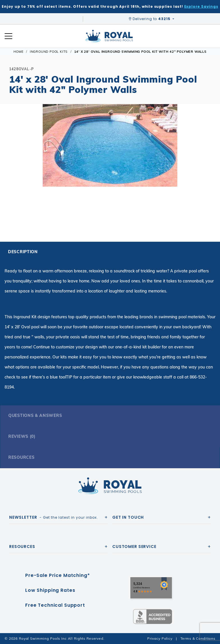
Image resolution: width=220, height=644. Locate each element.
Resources (21, 457)
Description (23, 252)
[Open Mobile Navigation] (8, 36)
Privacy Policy (160, 638)
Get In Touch (128, 517)
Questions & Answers (35, 415)
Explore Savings (201, 6)
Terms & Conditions (198, 638)
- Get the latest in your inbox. (54, 517)
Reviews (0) (22, 436)
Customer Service (134, 547)
